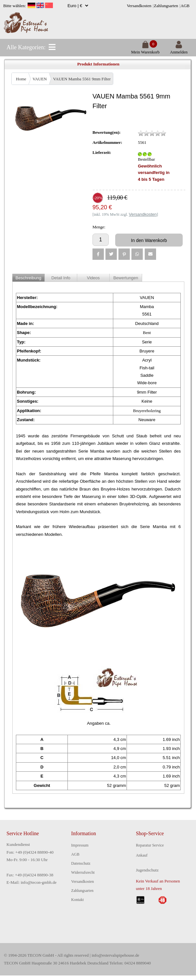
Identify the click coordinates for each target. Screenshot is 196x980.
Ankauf (142, 855)
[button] (98, 254)
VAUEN (40, 79)
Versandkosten (139, 6)
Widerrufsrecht (83, 872)
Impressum (80, 845)
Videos (93, 278)
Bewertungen (126, 278)
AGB (185, 6)
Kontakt (77, 900)
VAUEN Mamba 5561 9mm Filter (82, 79)
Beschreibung (29, 278)
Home (21, 79)
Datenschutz (81, 863)
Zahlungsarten (166, 6)
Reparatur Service (150, 845)
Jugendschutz (147, 870)
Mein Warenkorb (145, 49)
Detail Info (61, 278)
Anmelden (179, 49)
